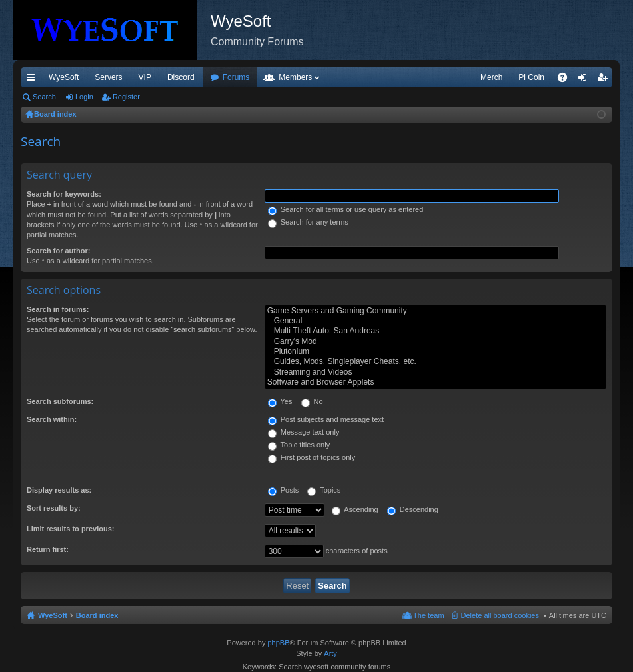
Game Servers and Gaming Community (435, 311)
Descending (413, 509)
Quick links (33, 80)
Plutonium (435, 352)
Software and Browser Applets (435, 382)
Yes (280, 401)
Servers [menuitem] (108, 77)
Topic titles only (299, 445)
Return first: (48, 549)
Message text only (304, 432)
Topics (324, 490)
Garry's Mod (435, 342)
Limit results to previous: (70, 529)
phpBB (278, 643)
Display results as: (59, 490)
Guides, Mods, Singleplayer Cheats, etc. (435, 362)
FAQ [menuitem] (567, 80)
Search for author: (58, 251)
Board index (97, 615)
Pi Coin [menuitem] (531, 77)
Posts (284, 490)
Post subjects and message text (326, 419)
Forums (236, 77)
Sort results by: (54, 508)
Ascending (355, 509)
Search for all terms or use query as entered (346, 209)
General (435, 321)
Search (44, 97)
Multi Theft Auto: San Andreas (435, 331)
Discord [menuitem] (181, 77)
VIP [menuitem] (145, 77)
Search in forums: (58, 309)
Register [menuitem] (605, 80)
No (312, 401)
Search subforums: (60, 401)
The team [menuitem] (428, 615)
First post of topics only (312, 457)
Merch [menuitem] (491, 77)
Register (126, 97)
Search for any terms (308, 222)
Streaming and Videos (435, 372)
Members (295, 77)
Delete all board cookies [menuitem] (500, 615)
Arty (330, 653)
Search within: (52, 419)
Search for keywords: (64, 194)
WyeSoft (64, 77)
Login (84, 97)
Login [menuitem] (585, 80)
